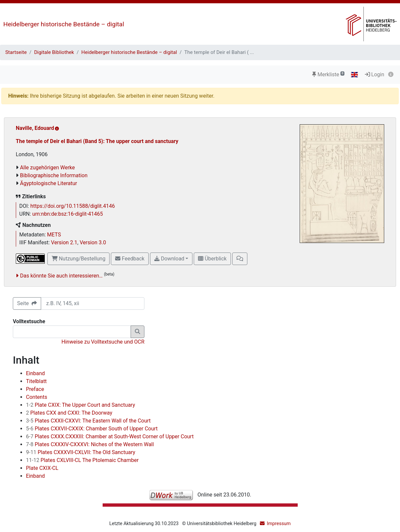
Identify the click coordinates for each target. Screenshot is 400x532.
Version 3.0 (93, 242)
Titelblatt (36, 381)
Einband (35, 373)
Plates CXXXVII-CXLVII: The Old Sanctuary (81, 452)
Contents (37, 397)
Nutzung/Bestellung (78, 259)
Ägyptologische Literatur (49, 183)
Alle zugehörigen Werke (48, 168)
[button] (240, 259)
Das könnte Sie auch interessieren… (61, 276)
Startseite (16, 52)
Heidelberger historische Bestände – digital (64, 24)
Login (375, 74)
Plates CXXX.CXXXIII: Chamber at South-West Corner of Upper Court (110, 436)
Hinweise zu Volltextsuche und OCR (103, 342)
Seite (27, 303)
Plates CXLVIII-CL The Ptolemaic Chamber (82, 460)
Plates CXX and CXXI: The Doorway (69, 413)
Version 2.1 (64, 242)
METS (54, 235)
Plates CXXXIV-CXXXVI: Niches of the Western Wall (90, 444)
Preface (35, 389)
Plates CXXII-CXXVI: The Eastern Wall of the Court (88, 421)
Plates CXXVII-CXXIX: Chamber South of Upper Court (92, 429)
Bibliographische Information (54, 175)
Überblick (212, 259)
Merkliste (328, 74)
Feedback (130, 259)
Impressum (279, 524)
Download (169, 259)
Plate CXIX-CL (42, 468)
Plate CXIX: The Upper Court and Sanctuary (80, 405)
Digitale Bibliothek (54, 52)
